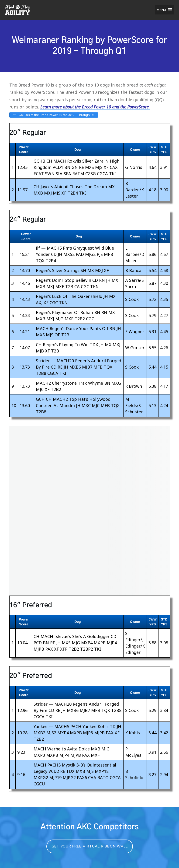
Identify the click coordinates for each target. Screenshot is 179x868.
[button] (161, 10)
